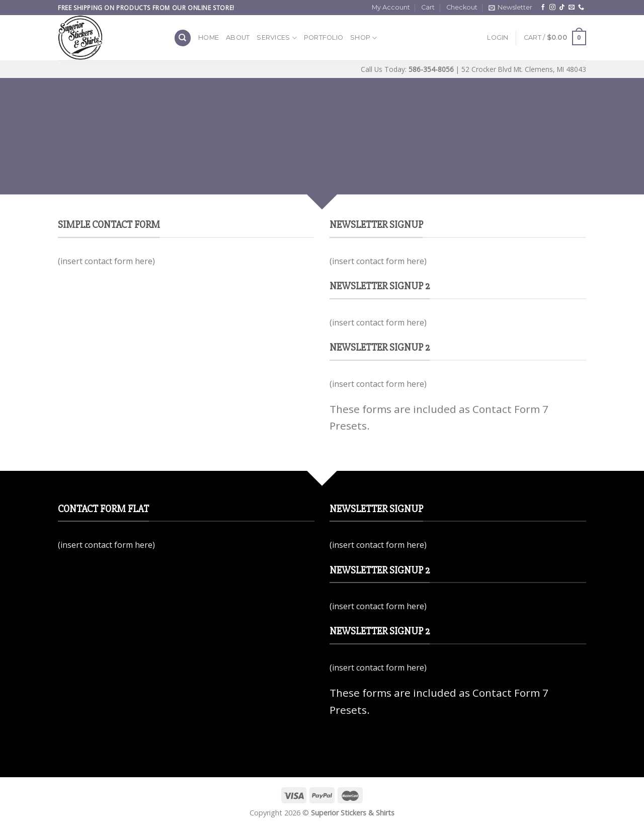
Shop (364, 38)
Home (209, 37)
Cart (428, 7)
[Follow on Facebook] (543, 8)
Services (277, 38)
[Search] (183, 38)
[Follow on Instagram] (552, 8)
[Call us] (581, 8)
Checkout (462, 7)
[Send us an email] (572, 8)
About (238, 37)
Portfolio (324, 37)
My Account (391, 7)
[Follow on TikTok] (562, 8)
